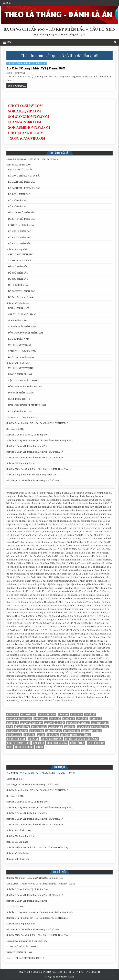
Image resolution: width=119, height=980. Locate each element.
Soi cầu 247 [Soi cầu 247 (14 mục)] (53, 735)
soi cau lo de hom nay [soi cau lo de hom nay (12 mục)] (17, 731)
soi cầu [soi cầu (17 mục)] (41, 735)
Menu (9, 3)
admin (9, 73)
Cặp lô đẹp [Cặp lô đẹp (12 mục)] (63, 715)
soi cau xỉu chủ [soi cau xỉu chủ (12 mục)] (14, 735)
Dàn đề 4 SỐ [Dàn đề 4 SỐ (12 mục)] (82, 719)
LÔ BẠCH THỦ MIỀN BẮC (22, 182)
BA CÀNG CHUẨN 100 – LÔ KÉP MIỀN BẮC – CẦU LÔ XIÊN (60, 29)
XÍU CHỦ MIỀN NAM (19, 345)
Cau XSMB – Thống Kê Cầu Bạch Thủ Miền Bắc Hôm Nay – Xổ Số (41, 773)
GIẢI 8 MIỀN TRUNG (19, 399)
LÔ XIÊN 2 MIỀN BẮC (20, 231)
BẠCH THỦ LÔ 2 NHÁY (20, 170)
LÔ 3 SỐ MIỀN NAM (19, 339)
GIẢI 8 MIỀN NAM (18, 320)
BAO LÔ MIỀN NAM (19, 308)
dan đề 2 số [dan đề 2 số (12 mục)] (90, 715)
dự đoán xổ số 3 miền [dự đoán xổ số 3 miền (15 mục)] (55, 723)
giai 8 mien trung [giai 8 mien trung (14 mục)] (100, 723)
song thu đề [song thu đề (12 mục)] (38, 743)
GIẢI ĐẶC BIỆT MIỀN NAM (22, 327)
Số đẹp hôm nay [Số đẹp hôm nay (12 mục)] (77, 743)
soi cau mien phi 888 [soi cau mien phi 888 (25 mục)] (91, 731)
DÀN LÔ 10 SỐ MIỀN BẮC (21, 213)
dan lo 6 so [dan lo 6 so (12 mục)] (77, 715)
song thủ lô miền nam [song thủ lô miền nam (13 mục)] (57, 743)
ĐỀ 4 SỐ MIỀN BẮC (18, 267)
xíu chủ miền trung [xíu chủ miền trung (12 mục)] (24, 747)
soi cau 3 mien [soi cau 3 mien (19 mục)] (55, 727)
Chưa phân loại (14, 779)
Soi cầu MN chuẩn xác (18, 303)
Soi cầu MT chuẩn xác (18, 363)
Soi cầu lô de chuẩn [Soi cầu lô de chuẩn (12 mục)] (16, 739)
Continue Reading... (18, 86)
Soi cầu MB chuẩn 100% (19, 165)
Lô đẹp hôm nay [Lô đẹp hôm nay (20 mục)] (22, 727)
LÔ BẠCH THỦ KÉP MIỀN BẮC (24, 188)
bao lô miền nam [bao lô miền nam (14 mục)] (28, 715)
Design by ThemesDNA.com (60, 977)
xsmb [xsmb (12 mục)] (10, 747)
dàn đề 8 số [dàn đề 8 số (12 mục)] (13, 723)
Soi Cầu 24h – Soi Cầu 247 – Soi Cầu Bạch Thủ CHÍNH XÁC (37, 423)
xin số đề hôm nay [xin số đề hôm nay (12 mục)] (96, 743)
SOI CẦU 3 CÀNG (15, 429)
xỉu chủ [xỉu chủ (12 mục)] (39, 747)
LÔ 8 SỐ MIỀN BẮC (18, 207)
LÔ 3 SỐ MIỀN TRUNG (20, 411)
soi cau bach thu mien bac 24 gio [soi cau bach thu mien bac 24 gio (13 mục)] (93, 727)
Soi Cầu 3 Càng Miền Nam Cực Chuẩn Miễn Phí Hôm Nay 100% (40, 440)
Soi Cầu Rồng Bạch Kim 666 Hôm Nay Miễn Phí (31, 475)
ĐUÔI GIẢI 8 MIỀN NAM (21, 357)
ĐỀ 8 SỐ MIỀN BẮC (18, 279)
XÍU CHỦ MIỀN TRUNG (21, 368)
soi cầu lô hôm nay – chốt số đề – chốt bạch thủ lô (33, 159)
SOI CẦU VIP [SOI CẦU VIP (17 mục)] (29, 735)
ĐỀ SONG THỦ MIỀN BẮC (22, 219)
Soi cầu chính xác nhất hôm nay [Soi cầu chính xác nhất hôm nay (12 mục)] (76, 735)
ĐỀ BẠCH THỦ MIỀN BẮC (21, 291)
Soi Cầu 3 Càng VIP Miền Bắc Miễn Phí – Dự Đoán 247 (35, 452)
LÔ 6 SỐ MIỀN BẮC (18, 200)
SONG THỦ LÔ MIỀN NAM (22, 351)
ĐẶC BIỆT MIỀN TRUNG (21, 393)
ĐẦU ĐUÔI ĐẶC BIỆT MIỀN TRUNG (27, 405)
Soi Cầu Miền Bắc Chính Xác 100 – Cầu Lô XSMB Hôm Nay (37, 469)
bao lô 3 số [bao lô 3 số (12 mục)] (13, 715)
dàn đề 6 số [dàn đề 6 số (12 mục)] (96, 719)
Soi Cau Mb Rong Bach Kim (21, 463)
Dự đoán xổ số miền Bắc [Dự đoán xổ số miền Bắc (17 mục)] (78, 723)
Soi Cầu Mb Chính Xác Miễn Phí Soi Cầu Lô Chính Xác (35, 458)
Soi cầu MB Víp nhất (17, 249)
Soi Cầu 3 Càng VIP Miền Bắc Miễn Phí (27, 446)
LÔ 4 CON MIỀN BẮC (19, 194)
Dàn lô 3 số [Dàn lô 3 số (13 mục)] (55, 719)
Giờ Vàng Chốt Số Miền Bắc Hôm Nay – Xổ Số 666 (33, 480)
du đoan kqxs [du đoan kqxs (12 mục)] (41, 719)
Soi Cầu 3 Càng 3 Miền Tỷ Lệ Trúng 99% (26, 63)
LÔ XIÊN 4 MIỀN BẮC (19, 243)
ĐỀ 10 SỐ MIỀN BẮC (19, 285)
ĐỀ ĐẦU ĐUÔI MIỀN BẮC (21, 297)
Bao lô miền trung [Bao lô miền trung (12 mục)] (47, 715)
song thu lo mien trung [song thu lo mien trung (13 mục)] (18, 743)
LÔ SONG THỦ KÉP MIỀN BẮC (24, 176)
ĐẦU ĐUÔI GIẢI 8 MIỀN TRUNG (25, 387)
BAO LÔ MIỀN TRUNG (20, 374)
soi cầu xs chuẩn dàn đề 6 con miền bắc (27, 941)
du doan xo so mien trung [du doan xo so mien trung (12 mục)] (19, 719)
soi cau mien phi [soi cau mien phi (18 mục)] (72, 731)
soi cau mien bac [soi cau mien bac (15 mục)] (53, 731)
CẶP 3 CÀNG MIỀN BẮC (20, 254)
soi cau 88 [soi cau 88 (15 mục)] (70, 727)
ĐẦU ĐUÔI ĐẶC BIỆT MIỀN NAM (26, 333)
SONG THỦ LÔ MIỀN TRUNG (24, 417)
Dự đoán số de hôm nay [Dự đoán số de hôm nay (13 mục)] (31, 723)
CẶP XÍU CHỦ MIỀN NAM (22, 314)
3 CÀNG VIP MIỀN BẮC (20, 260)
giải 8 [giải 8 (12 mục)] (10, 727)
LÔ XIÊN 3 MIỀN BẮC (20, 237)
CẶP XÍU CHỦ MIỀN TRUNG (23, 380)
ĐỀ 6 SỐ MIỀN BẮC (18, 273)
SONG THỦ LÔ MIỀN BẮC (22, 225)
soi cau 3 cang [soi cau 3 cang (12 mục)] (39, 727)
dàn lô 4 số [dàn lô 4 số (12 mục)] (69, 719)
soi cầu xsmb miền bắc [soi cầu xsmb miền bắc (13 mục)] (52, 739)
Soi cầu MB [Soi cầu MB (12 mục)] (33, 739)
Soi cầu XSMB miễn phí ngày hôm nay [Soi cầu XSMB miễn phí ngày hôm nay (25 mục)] (82, 739)
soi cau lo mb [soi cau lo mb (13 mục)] (37, 731)
